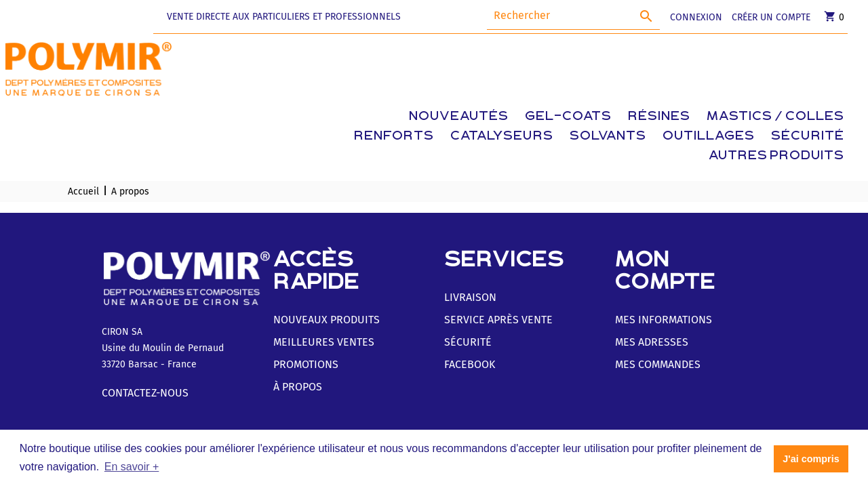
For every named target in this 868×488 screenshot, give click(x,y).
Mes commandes (658, 364)
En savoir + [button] (132, 467)
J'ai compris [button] (811, 459)
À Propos (298, 387)
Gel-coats (568, 117)
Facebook (470, 364)
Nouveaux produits (327, 320)
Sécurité (808, 137)
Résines (659, 117)
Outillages (709, 137)
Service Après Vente (498, 320)
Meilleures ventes (324, 342)
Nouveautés (459, 117)
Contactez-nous (145, 393)
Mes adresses (652, 342)
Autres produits (776, 156)
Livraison (470, 297)
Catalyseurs (502, 137)
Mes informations (664, 320)
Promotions (306, 364)
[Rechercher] (573, 16)
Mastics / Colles (775, 117)
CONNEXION (696, 17)
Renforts (394, 137)
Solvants (608, 137)
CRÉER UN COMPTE (771, 17)
